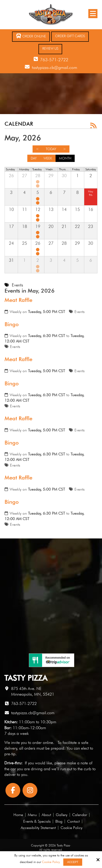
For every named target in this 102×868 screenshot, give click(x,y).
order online (43, 742)
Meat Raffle (18, 300)
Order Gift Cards (70, 36)
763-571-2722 (54, 60)
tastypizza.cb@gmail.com (55, 67)
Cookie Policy (51, 862)
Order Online (31, 36)
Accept (73, 862)
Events (80, 312)
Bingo (12, 324)
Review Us (50, 49)
